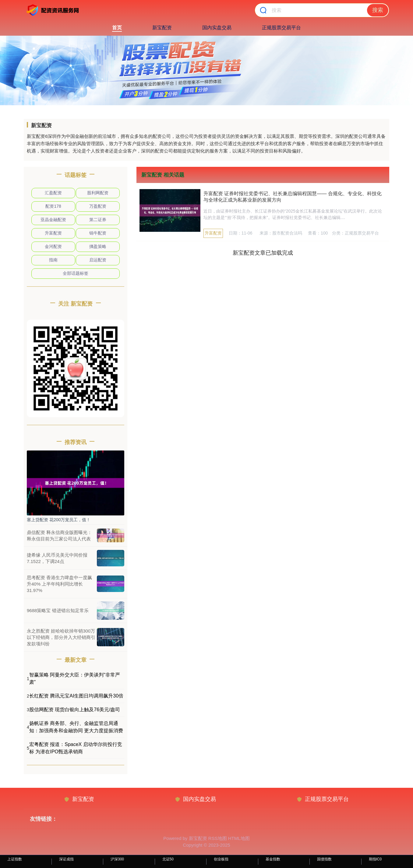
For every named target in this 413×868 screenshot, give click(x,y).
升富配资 (213, 233)
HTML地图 (239, 838)
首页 (117, 28)
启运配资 (98, 260)
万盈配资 (98, 206)
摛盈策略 (98, 246)
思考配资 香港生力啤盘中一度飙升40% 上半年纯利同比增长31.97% (59, 584)
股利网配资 (98, 193)
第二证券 (98, 220)
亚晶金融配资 (53, 220)
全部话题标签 (76, 273)
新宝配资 (162, 28)
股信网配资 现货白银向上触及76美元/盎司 (75, 710)
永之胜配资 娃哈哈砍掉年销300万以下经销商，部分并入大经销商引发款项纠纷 (61, 637)
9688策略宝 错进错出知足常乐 (58, 610)
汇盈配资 (53, 193)
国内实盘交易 (217, 28)
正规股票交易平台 (281, 28)
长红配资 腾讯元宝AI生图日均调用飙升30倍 (76, 696)
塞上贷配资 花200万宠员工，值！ (59, 520)
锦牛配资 (98, 233)
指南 (53, 260)
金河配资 (53, 246)
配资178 (53, 206)
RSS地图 (218, 838)
